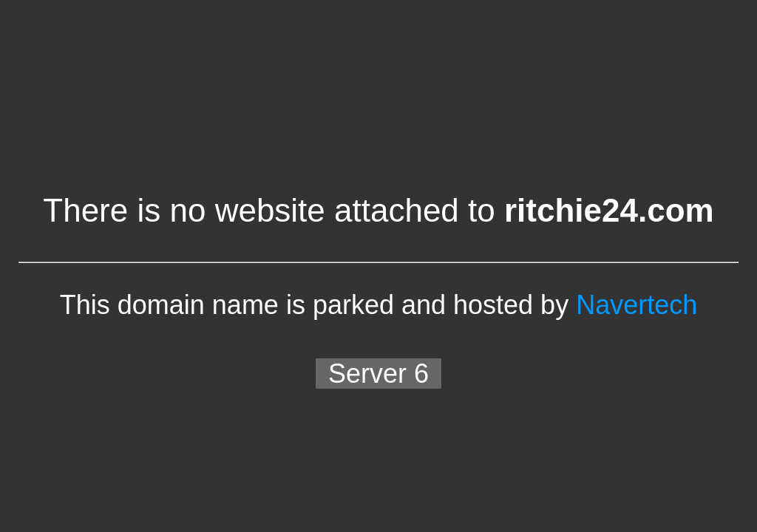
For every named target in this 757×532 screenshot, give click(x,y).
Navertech (637, 305)
